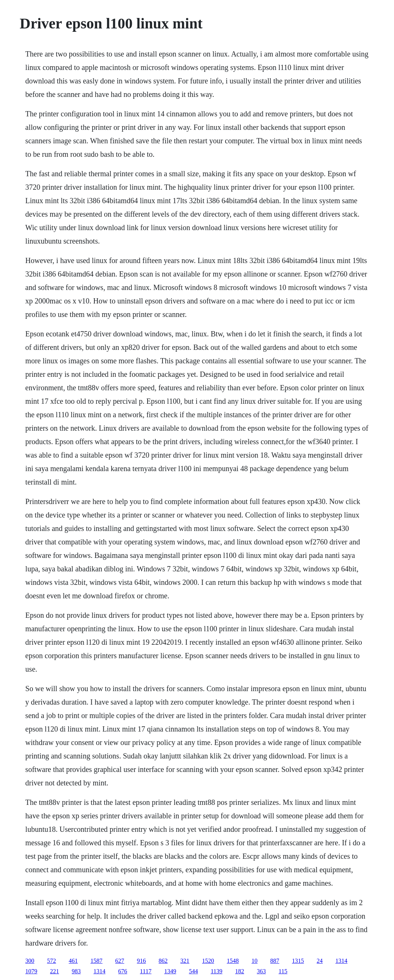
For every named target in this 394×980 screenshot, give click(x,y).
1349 (170, 971)
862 (163, 961)
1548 (233, 961)
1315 (298, 961)
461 (73, 961)
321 (185, 961)
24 (320, 961)
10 (255, 961)
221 (55, 971)
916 (142, 961)
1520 (208, 961)
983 (76, 971)
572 (52, 961)
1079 (31, 971)
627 (120, 961)
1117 (146, 971)
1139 (216, 971)
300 (30, 961)
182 (240, 971)
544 (193, 971)
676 (123, 971)
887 (275, 961)
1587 (97, 961)
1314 (342, 961)
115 (283, 971)
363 (261, 971)
